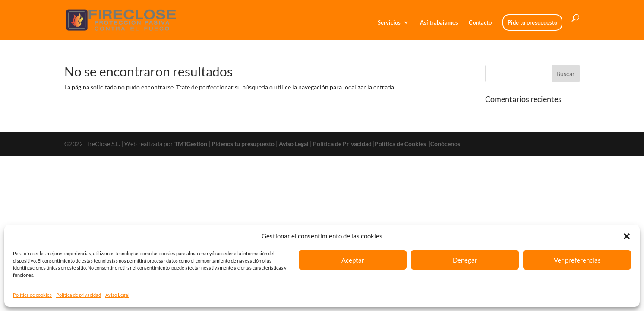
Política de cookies (32, 295)
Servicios (389, 23)
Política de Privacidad (342, 144)
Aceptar (353, 260)
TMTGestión (191, 144)
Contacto (480, 23)
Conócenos (445, 144)
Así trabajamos (439, 23)
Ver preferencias (577, 260)
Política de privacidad (79, 295)
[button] (627, 236)
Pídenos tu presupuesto (243, 144)
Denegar (465, 260)
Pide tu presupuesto (532, 22)
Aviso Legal (117, 295)
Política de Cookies (401, 144)
